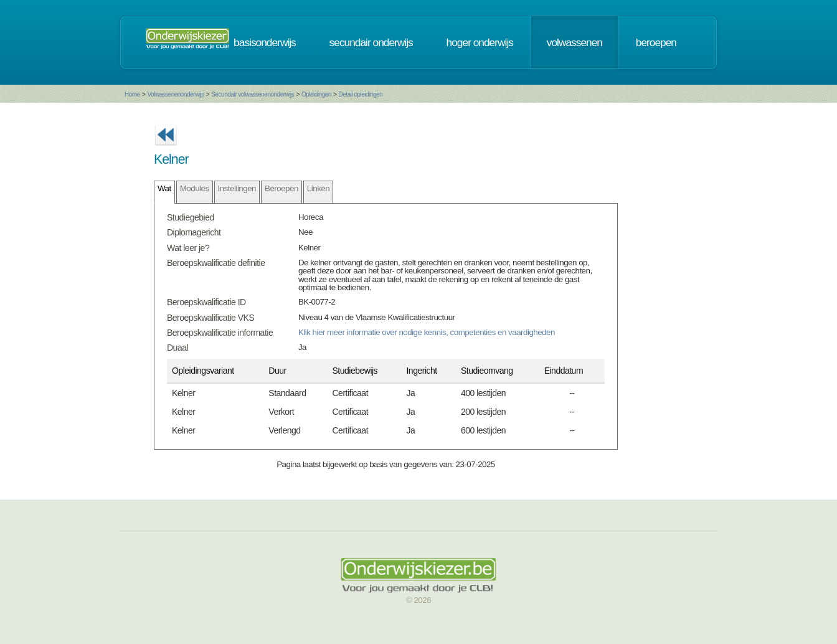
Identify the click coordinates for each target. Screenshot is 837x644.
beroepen (656, 42)
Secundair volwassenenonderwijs (253, 94)
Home (132, 94)
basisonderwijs (265, 42)
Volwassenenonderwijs (175, 94)
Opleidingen (316, 94)
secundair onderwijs (371, 42)
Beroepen (281, 188)
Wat (164, 188)
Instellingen (237, 188)
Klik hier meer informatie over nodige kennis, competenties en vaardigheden (427, 332)
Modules (195, 188)
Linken (318, 188)
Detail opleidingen (361, 94)
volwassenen (575, 42)
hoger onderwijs (480, 42)
